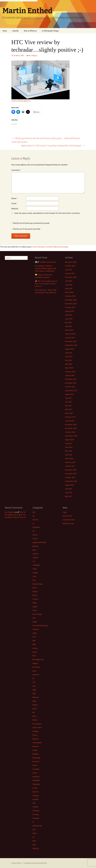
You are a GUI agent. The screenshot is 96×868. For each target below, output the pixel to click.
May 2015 (68, 496)
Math (34, 701)
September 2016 (71, 436)
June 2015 (69, 493)
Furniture (36, 629)
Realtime (36, 754)
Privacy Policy (16, 863)
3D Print (35, 520)
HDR (34, 641)
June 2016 (69, 447)
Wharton (36, 848)
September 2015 (71, 481)
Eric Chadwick (10, 512)
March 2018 (69, 368)
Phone (35, 735)
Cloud (35, 569)
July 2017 (68, 398)
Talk (34, 803)
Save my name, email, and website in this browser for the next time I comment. (47, 213)
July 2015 (68, 489)
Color (34, 576)
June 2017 (69, 402)
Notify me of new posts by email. (27, 229)
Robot (35, 765)
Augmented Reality (39, 542)
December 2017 (71, 379)
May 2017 (68, 406)
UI (33, 822)
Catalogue (36, 565)
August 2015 (69, 485)
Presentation (37, 743)
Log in (65, 512)
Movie (35, 709)
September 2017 (71, 390)
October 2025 (70, 266)
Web (34, 845)
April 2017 (69, 409)
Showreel (36, 777)
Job (34, 682)
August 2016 (69, 440)
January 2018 (70, 375)
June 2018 (69, 356)
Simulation (36, 784)
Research (36, 761)
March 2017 (69, 413)
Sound (35, 788)
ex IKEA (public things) (50, 31)
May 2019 (68, 322)
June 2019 (69, 319)
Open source (37, 727)
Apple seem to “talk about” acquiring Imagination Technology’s (53, 145)
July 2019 (68, 315)
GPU (34, 637)
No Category (33, 55)
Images (35, 663)
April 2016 (69, 455)
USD (34, 829)
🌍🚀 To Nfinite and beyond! (45, 262)
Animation (36, 527)
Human (35, 648)
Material (35, 697)
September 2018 (71, 345)
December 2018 (71, 341)
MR (34, 712)
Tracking (36, 814)
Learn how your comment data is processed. (50, 247)
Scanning (36, 769)
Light (34, 690)
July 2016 (68, 443)
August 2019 (69, 311)
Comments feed (69, 520)
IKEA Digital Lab (38, 659)
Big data (35, 546)
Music (35, 716)
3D (33, 516)
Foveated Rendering (40, 625)
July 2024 (68, 270)
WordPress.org (68, 523)
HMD (34, 644)
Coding (35, 573)
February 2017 (70, 417)
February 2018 (70, 372)
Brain (34, 550)
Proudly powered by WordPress (35, 863)
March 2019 (69, 330)
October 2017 (70, 387)
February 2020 (70, 296)
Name (15, 198)
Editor (35, 603)
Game (35, 633)
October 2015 (70, 477)
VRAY (34, 841)
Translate (36, 818)
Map (34, 693)
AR (33, 531)
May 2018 (68, 360)
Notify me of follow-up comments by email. (32, 223)
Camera (35, 554)
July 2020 (68, 281)
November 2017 (71, 383)
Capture (35, 557)
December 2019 (71, 300)
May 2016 (68, 451)
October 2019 (70, 307)
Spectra (35, 792)
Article (35, 535)
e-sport (35, 599)
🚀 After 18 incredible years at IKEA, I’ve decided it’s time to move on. (46, 284)
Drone (35, 595)
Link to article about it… (22, 101)
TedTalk (35, 807)
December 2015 (71, 470)
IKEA (34, 656)
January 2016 (70, 466)
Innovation (36, 667)
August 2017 (69, 394)
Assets (35, 539)
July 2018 (68, 353)
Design (35, 591)
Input (34, 671)
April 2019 (69, 326)
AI (33, 523)
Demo (35, 588)
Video (35, 833)
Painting (35, 731)
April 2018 (69, 364)
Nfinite (35, 720)
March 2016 (69, 458)
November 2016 (71, 428)
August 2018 (69, 349)
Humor (35, 652)
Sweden (35, 799)
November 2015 (71, 474)
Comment (16, 170)
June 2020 (69, 285)
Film (34, 618)
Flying (35, 622)
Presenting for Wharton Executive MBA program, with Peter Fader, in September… (46, 268)
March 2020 (69, 292)
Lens (34, 686)
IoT (34, 678)
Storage (35, 795)
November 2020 (71, 277)
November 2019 (71, 304)
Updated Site (37, 826)
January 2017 (70, 421)
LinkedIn (15, 31)
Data (34, 580)
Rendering (36, 758)
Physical (35, 739)
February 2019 (70, 334)
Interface (36, 675)
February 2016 (70, 462)
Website (15, 209)
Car (34, 561)
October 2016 (70, 432)
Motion (35, 705)
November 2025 (71, 262)
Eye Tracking (37, 614)
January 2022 (70, 273)
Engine (35, 607)
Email (14, 203)
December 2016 (71, 424)
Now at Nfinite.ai (30, 31)
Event (35, 610)
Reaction (36, 746)
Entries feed (67, 516)
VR (33, 837)
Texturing (36, 811)
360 (34, 512)
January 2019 (70, 338)
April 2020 (69, 288)
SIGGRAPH (36, 780)
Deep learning (38, 584)
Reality (35, 750)
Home (5, 31)
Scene (35, 773)
